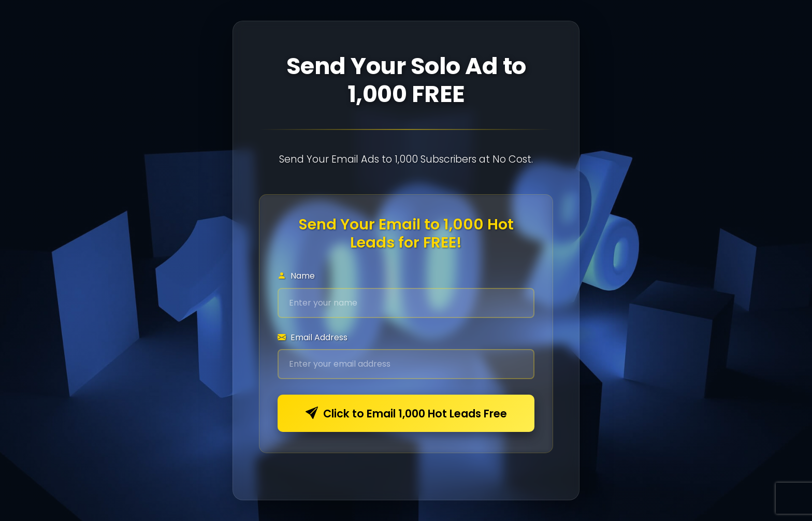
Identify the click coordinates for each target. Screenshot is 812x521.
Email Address (313, 337)
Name (296, 276)
